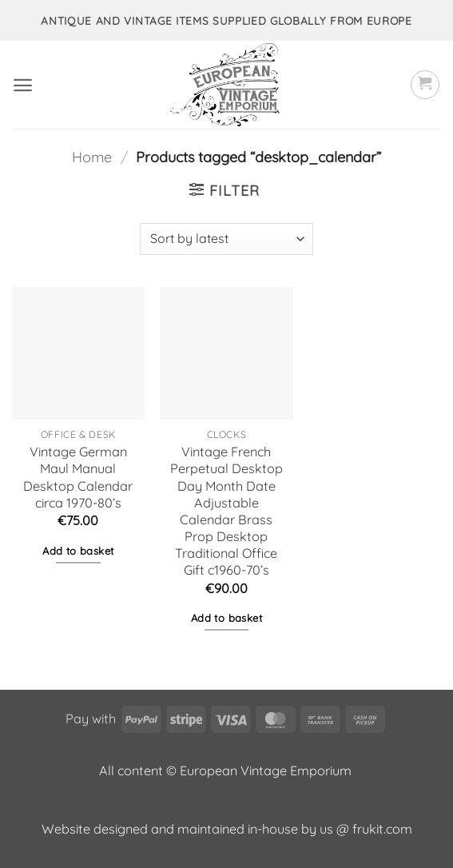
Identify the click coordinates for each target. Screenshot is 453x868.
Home (92, 157)
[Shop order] (226, 239)
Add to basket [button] (78, 551)
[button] (23, 85)
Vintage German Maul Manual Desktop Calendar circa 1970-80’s (78, 477)
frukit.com (382, 829)
